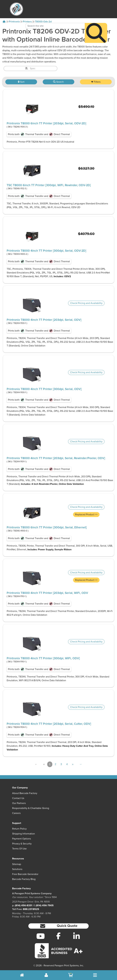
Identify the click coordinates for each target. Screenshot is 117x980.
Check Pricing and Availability (86, 303)
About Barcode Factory (25, 793)
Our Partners (19, 803)
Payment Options (21, 839)
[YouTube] (41, 936)
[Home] (4, 22)
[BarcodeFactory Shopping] (71, 975)
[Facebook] (58, 936)
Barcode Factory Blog (24, 879)
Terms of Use (19, 849)
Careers (16, 813)
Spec (30, 68)
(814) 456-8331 (23, 905)
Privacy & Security (22, 844)
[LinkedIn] (76, 936)
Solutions (17, 869)
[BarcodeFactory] (16, 9)
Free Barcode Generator (25, 874)
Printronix (14, 22)
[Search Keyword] (55, 17)
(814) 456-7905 (45, 905)
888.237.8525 (31, 909)
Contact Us (18, 798)
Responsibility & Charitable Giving (31, 808)
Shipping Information (24, 834)
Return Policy (19, 829)
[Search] (96, 24)
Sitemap (17, 864)
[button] (58, 926)
